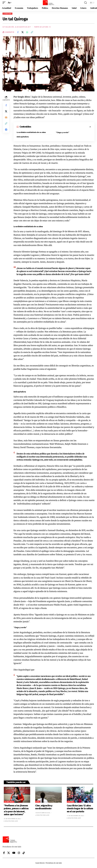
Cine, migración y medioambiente (44, 807)
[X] (9, 853)
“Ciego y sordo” (63, 132)
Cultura (71, 802)
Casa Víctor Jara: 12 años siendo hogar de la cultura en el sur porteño (80, 809)
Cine (38, 802)
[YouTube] (14, 853)
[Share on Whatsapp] (27, 32)
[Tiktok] (24, 853)
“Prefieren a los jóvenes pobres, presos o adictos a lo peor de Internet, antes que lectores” (16, 810)
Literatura (7, 14)
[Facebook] (4, 853)
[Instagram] (19, 853)
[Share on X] (22, 32)
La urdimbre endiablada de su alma (31, 132)
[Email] (6, 117)
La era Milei (9, 802)
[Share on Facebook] (18, 32)
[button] (5, 3)
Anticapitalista (23, 137)
